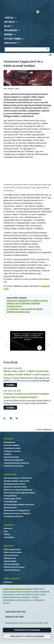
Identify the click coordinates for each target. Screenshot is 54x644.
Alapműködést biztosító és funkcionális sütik (25, 623)
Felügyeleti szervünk (12, 451)
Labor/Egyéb (9, 537)
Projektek (8, 454)
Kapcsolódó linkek (11, 457)
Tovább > (10, 385)
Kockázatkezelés (10, 502)
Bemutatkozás (9, 442)
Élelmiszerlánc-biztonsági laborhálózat (19, 493)
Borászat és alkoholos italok (15, 487)
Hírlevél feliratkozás (12, 570)
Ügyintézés (9, 525)
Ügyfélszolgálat (10, 561)
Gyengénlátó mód (39, 12)
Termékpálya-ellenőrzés (13, 516)
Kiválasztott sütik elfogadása (27, 636)
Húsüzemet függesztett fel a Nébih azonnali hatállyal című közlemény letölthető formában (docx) (27, 303)
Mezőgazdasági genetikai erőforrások (19, 505)
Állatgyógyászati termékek (14, 484)
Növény (7, 534)
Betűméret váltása (50, 55)
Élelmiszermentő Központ (14, 567)
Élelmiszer (8, 528)
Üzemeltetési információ (13, 466)
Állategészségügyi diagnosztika (17, 481)
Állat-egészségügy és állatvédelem (18, 478)
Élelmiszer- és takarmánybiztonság (18, 490)
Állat (6, 531)
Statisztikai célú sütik (14, 612)
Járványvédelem (10, 496)
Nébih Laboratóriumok (13, 552)
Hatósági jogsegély (11, 564)
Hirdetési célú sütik (13, 617)
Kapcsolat (8, 546)
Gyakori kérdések (12, 579)
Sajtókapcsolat (10, 558)
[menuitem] (27, 18)
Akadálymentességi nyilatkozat (16, 463)
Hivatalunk (9, 439)
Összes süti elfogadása (27, 630)
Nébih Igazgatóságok (12, 549)
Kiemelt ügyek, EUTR (12, 499)
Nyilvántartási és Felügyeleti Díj (16, 511)
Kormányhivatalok (11, 555)
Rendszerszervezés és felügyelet (17, 513)
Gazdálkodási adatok (12, 448)
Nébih (13, 4)
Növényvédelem (10, 508)
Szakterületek (10, 474)
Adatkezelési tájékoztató (14, 460)
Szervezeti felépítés (12, 445)
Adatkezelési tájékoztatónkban (17, 589)
